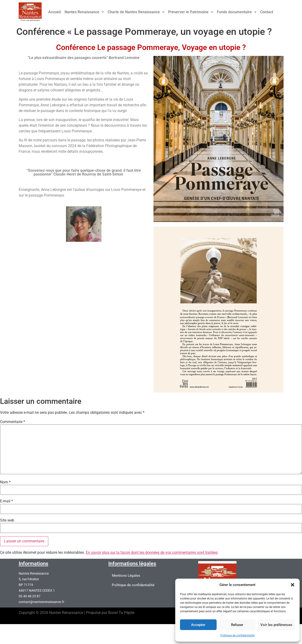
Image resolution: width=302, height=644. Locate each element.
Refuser (237, 625)
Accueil (55, 12)
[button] (293, 585)
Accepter (198, 625)
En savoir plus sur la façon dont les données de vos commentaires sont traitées (152, 552)
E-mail (7, 501)
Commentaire (13, 422)
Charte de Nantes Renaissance (136, 12)
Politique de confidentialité (237, 635)
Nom (5, 482)
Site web (7, 520)
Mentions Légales (126, 576)
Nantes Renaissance (84, 12)
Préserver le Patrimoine (191, 12)
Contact (267, 12)
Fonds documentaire (237, 12)
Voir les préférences (276, 625)
